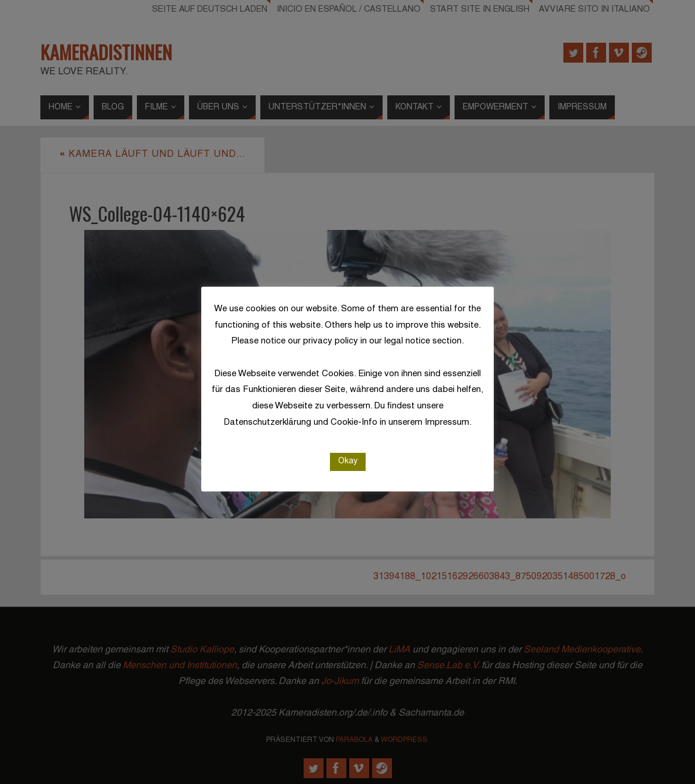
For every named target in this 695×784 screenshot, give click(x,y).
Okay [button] (348, 461)
